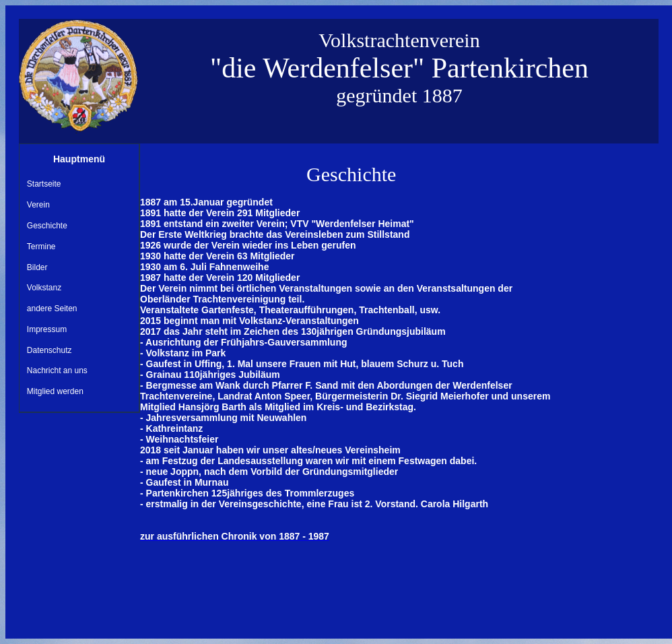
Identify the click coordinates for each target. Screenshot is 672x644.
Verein (38, 205)
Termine (41, 247)
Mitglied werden (55, 391)
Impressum (47, 329)
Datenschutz (49, 350)
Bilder (37, 267)
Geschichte (47, 226)
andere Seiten (52, 309)
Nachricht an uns (57, 371)
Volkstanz (44, 288)
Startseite (44, 184)
